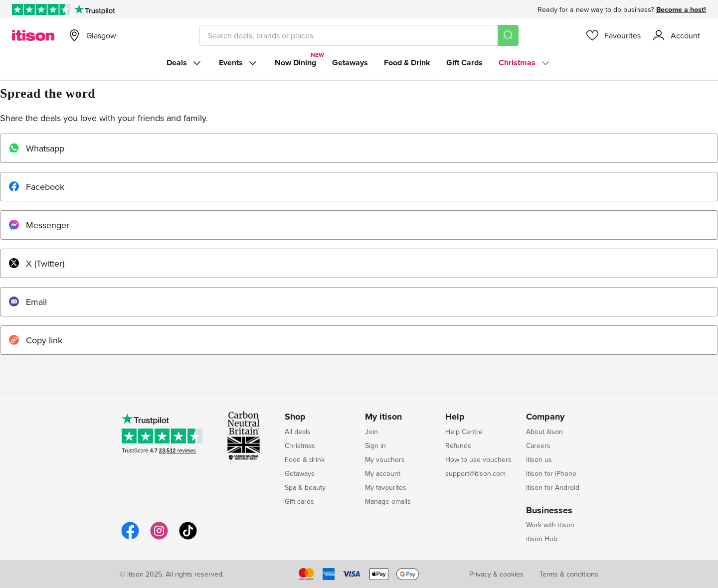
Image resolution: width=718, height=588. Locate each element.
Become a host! (681, 9)
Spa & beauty (305, 487)
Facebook (36, 187)
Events (239, 63)
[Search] (508, 35)
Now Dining (295, 63)
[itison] (33, 35)
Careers (538, 445)
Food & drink (305, 459)
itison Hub (542, 539)
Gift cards (299, 501)
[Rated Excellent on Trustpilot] (41, 9)
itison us (539, 459)
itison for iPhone (551, 473)
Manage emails (388, 501)
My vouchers (385, 459)
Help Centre (464, 432)
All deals (298, 432)
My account (383, 473)
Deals (185, 63)
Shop (295, 417)
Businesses (549, 511)
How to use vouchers (478, 459)
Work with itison (550, 525)
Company (545, 417)
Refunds (458, 445)
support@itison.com (475, 473)
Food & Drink (407, 63)
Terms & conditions (569, 574)
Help (455, 417)
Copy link (35, 340)
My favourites (386, 487)
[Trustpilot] (94, 9)
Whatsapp (36, 148)
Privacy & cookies (496, 574)
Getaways (350, 63)
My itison (383, 417)
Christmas (525, 63)
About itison (544, 432)
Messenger (39, 225)
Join (371, 432)
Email (27, 302)
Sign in (375, 445)
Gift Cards (464, 63)
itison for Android (553, 487)
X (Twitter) (36, 263)
